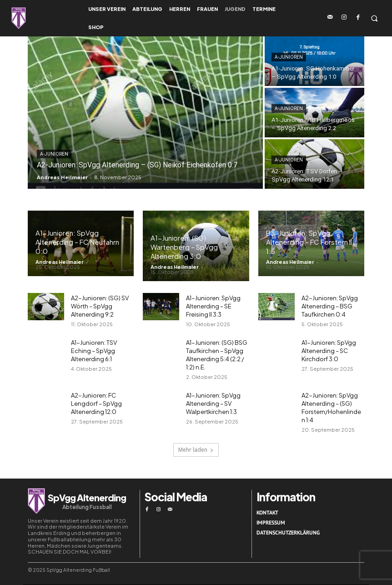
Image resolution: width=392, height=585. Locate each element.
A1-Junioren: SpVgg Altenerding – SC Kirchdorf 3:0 (329, 351)
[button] (374, 18)
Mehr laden (196, 450)
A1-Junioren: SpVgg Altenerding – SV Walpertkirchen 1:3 (213, 403)
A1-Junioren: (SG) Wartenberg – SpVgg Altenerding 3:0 (184, 247)
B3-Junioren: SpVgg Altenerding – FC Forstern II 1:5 (309, 242)
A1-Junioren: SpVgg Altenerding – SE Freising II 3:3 (213, 306)
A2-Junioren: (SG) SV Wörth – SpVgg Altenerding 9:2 (100, 306)
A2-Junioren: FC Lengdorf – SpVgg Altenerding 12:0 (96, 403)
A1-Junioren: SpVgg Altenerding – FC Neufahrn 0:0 (77, 242)
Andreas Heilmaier (60, 262)
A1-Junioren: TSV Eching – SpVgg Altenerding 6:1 (94, 351)
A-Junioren (54, 154)
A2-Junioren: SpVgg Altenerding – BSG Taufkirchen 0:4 (330, 306)
